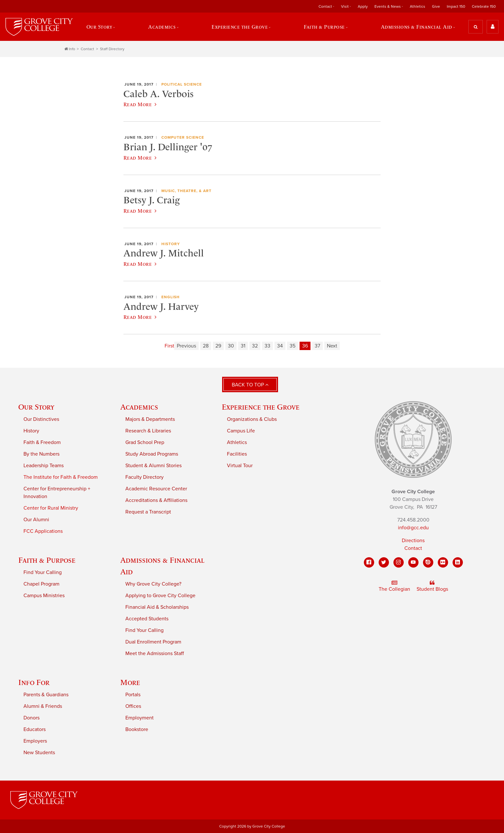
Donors (32, 718)
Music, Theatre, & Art (186, 191)
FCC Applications (43, 531)
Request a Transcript (148, 512)
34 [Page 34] (280, 346)
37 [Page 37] (317, 346)
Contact (325, 6)
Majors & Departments (150, 419)
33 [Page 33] (267, 346)
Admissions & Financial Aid (417, 27)
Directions (413, 541)
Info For (34, 682)
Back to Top (250, 385)
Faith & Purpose (324, 27)
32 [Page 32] (255, 346)
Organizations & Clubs (252, 419)
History (171, 244)
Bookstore (137, 729)
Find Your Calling (43, 572)
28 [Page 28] (206, 346)
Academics (162, 27)
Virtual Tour (240, 466)
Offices (133, 706)
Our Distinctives (41, 419)
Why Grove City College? (153, 584)
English (171, 297)
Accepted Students (147, 619)
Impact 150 (456, 6)
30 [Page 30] (231, 346)
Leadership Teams (44, 466)
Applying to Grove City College (160, 596)
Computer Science (183, 137)
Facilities (237, 454)
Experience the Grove (240, 27)
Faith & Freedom (42, 442)
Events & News (388, 6)
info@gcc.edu (413, 528)
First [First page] (169, 346)
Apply (363, 6)
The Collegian (394, 586)
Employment (139, 718)
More (130, 682)
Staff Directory (112, 49)
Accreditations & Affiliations (156, 500)
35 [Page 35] (292, 346)
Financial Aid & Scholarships (157, 607)
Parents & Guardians (46, 695)
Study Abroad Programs (152, 454)
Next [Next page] (332, 346)
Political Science (182, 84)
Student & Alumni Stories (153, 466)
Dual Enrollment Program (153, 642)
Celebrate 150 (484, 6)
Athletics (418, 6)
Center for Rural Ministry (51, 508)
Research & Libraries (148, 431)
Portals (133, 695)
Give (436, 6)
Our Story (99, 27)
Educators (35, 729)
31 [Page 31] (243, 346)
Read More (140, 104)
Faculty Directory (144, 477)
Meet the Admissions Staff (155, 653)
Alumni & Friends (43, 706)
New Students (39, 753)
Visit (345, 6)
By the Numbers (41, 454)
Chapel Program (41, 584)
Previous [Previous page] (186, 346)
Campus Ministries (44, 596)
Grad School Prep (145, 442)
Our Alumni (36, 520)
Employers (35, 741)
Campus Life (241, 431)
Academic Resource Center (156, 489)
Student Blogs (432, 586)
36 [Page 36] (305, 346)
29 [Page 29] (218, 346)
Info (70, 49)
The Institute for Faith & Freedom (61, 477)
